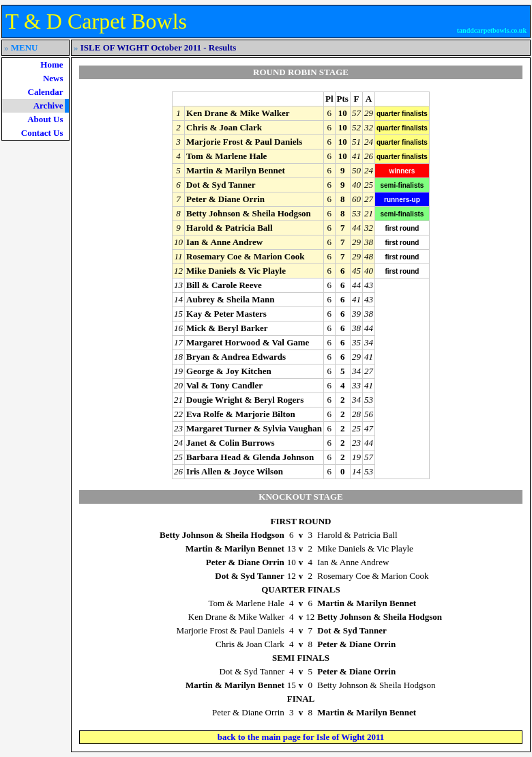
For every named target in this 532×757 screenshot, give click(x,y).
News (53, 78)
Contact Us (42, 133)
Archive (48, 105)
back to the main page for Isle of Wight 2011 (301, 737)
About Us (45, 119)
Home (51, 65)
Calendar (46, 92)
